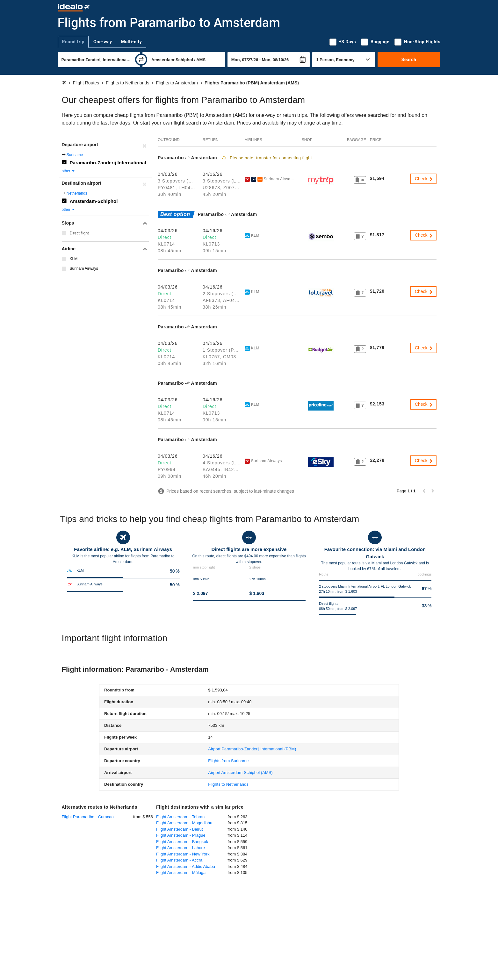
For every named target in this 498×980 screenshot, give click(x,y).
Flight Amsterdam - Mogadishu (184, 823)
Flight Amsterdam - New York (183, 854)
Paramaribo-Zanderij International (108, 163)
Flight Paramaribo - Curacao (88, 817)
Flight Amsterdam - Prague (181, 835)
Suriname (75, 155)
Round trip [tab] (73, 42)
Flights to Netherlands (228, 784)
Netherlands (77, 193)
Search (409, 60)
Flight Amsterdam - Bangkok (182, 842)
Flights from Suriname (228, 761)
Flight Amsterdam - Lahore (180, 848)
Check (424, 179)
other (69, 171)
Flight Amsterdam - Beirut (180, 829)
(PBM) (252, 749)
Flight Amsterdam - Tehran (180, 817)
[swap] (141, 60)
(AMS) (240, 773)
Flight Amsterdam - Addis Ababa (186, 866)
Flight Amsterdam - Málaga (181, 873)
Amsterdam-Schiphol (94, 201)
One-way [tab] (103, 42)
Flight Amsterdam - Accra (179, 860)
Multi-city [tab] (132, 42)
